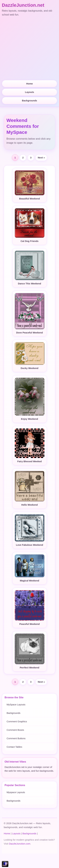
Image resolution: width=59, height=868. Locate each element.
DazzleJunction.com (20, 844)
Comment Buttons (16, 738)
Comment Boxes (15, 730)
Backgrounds (30, 101)
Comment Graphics (17, 721)
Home (30, 84)
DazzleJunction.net (23, 5)
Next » (41, 158)
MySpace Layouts (16, 705)
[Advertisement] (29, 48)
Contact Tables (14, 747)
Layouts (30, 92)
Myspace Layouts (16, 792)
